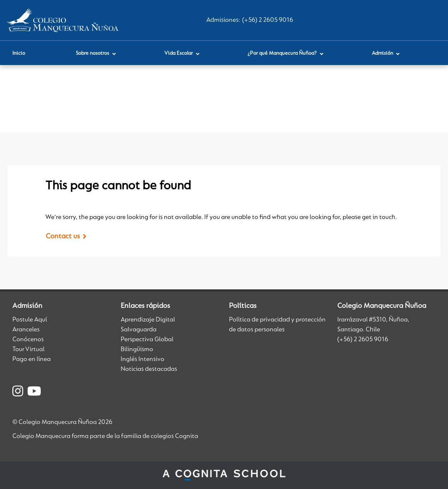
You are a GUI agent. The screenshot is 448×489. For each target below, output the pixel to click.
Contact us (63, 237)
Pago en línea (31, 359)
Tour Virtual (28, 349)
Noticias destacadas (149, 369)
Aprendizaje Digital (148, 320)
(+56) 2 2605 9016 (268, 20)
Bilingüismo (137, 349)
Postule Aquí (30, 320)
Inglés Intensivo (142, 359)
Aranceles (26, 330)
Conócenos (28, 340)
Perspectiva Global (147, 340)
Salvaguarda (139, 330)
